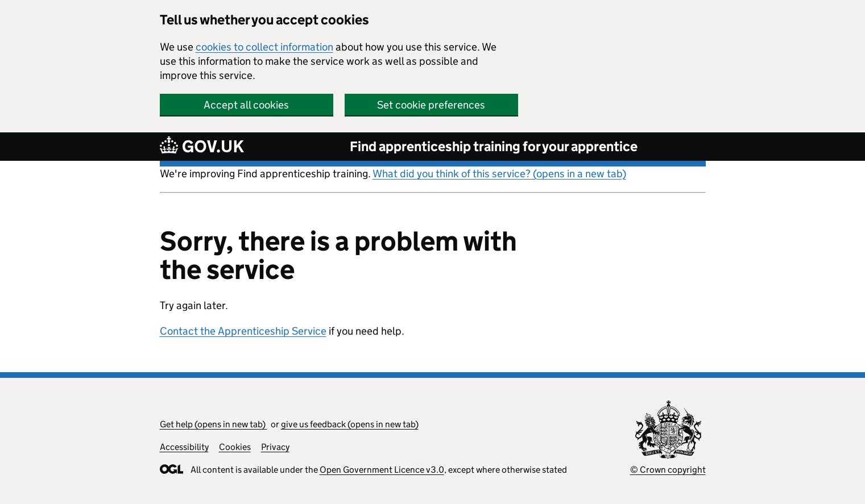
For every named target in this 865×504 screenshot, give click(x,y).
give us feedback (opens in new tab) (350, 424)
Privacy (275, 447)
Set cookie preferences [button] (431, 105)
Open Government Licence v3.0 (382, 470)
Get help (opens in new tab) (214, 424)
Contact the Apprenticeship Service (243, 331)
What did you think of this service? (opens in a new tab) (499, 174)
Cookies (235, 447)
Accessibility (184, 447)
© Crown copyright (668, 470)
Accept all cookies (246, 105)
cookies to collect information (264, 47)
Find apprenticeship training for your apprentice (494, 146)
